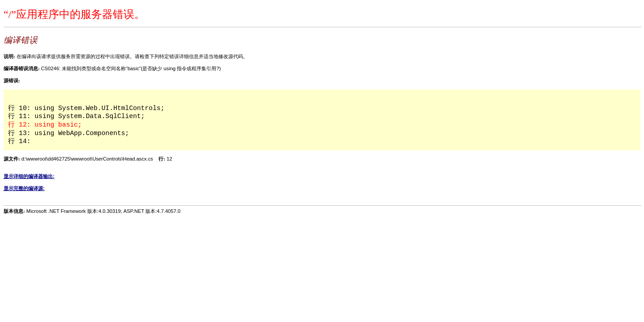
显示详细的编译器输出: (29, 176)
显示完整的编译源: (24, 188)
